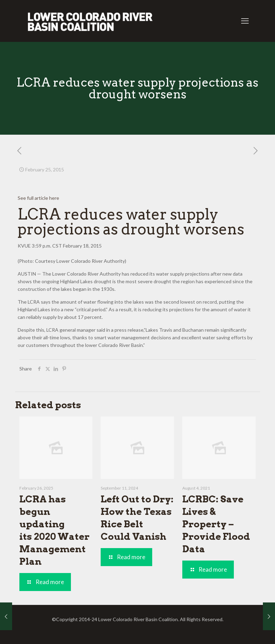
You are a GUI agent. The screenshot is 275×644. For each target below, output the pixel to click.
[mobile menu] (245, 21)
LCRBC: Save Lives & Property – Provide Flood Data (216, 524)
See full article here (38, 198)
